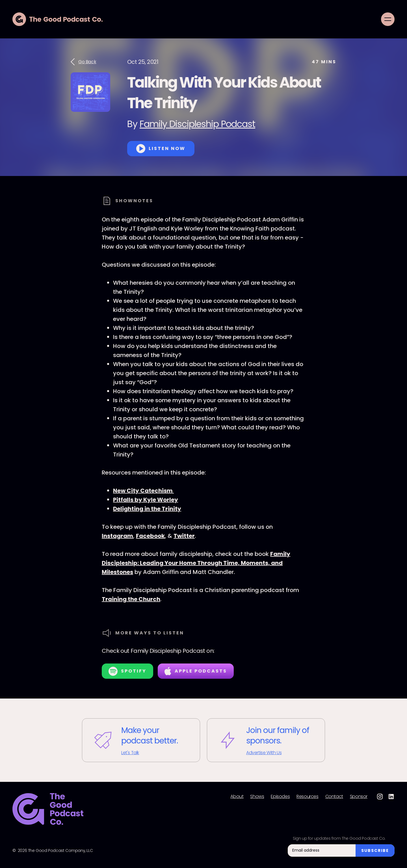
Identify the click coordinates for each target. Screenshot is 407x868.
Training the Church (131, 599)
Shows (257, 797)
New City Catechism (143, 491)
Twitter (184, 536)
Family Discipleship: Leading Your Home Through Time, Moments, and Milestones (196, 563)
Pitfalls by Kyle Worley (146, 500)
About (237, 797)
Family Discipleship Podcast (197, 124)
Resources (307, 797)
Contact (334, 797)
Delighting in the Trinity (147, 509)
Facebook (150, 536)
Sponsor (359, 797)
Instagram (117, 536)
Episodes (280, 797)
